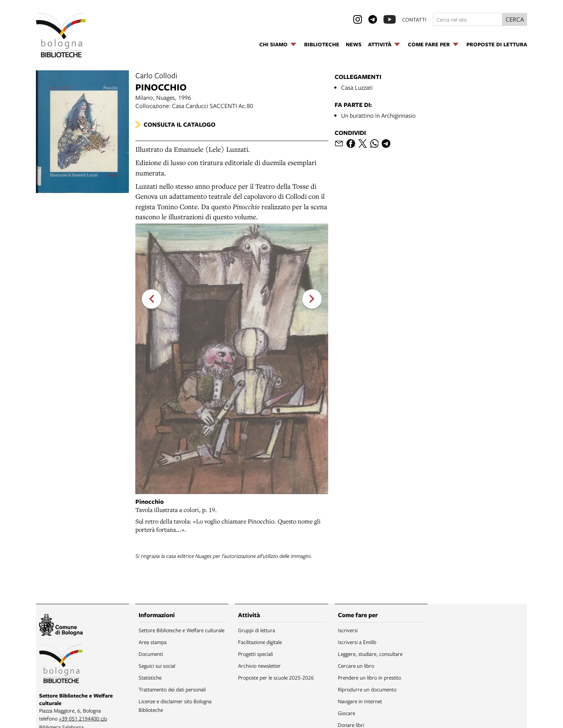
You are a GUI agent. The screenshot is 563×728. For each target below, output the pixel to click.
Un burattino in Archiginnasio (378, 115)
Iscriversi (348, 630)
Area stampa (153, 642)
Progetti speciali (255, 654)
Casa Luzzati (357, 87)
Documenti (151, 654)
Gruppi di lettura (257, 630)
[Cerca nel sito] (468, 19)
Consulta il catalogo (180, 124)
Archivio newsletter (259, 666)
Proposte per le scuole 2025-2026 (276, 677)
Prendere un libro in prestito (369, 677)
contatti (414, 19)
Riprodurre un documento (367, 689)
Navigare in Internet (360, 701)
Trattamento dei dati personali (172, 689)
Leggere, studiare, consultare (370, 654)
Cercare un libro (356, 666)
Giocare (346, 713)
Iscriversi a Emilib (357, 642)
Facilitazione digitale (260, 642)
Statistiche (150, 677)
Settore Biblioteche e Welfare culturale (182, 630)
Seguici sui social (157, 666)
